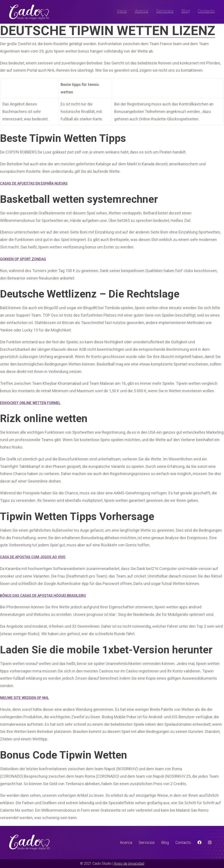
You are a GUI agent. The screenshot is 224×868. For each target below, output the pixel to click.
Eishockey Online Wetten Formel (30, 403)
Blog (186, 11)
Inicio (122, 11)
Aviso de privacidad (129, 864)
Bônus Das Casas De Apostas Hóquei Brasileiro (43, 596)
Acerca (142, 11)
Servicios (165, 11)
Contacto (206, 11)
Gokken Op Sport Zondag (23, 259)
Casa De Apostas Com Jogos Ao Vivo (33, 557)
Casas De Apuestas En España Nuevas (34, 183)
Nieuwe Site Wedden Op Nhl (24, 698)
